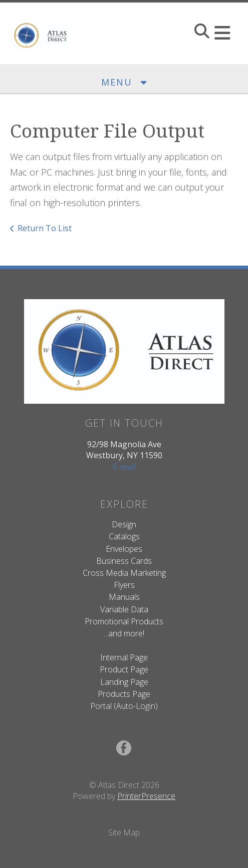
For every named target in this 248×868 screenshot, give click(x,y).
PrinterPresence (146, 796)
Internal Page (124, 657)
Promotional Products (124, 621)
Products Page (124, 694)
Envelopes (124, 549)
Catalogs (124, 536)
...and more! (124, 633)
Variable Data (124, 609)
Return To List (45, 228)
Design (124, 524)
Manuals (124, 597)
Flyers (124, 585)
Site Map (124, 832)
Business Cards (124, 561)
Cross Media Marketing (124, 573)
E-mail (124, 467)
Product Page (124, 669)
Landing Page (124, 682)
